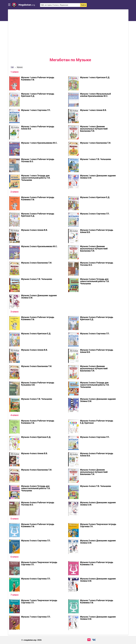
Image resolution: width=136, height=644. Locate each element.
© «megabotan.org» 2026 (31, 640)
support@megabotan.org (89, 640)
